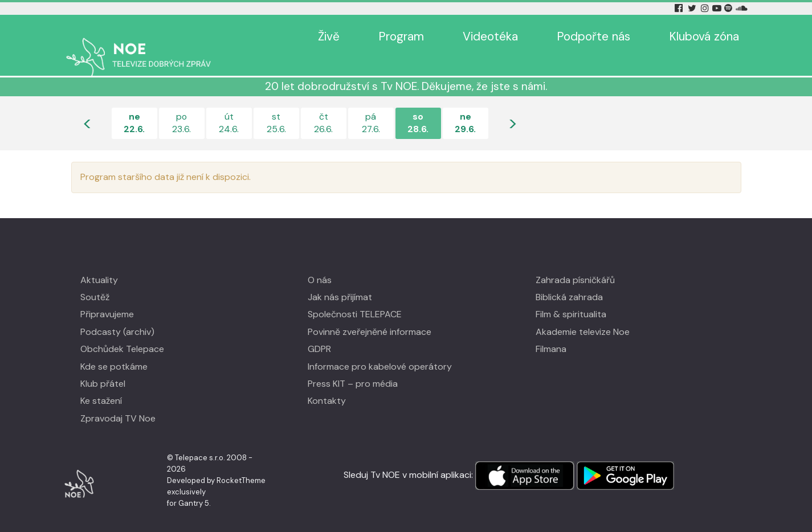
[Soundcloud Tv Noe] (742, 8)
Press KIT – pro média (353, 367)
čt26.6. (323, 106)
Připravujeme (107, 298)
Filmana (551, 332)
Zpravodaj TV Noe (118, 402)
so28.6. (418, 106)
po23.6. (181, 106)
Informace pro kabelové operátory (380, 350)
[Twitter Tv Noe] (693, 8)
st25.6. (276, 106)
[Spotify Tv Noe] (729, 8)
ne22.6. (134, 106)
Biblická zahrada (569, 281)
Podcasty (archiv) (117, 315)
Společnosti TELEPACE (355, 298)
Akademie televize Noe (583, 315)
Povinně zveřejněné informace (370, 315)
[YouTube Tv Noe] (718, 8)
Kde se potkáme (114, 350)
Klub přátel (103, 367)
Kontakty (327, 384)
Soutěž (95, 281)
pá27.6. (371, 106)
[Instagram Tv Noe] (706, 8)
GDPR (319, 332)
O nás (320, 263)
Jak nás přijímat (340, 281)
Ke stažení (101, 384)
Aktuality (99, 263)
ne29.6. (465, 106)
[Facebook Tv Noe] (680, 8)
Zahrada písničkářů (575, 263)
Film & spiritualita (571, 298)
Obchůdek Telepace (122, 332)
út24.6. (229, 106)
